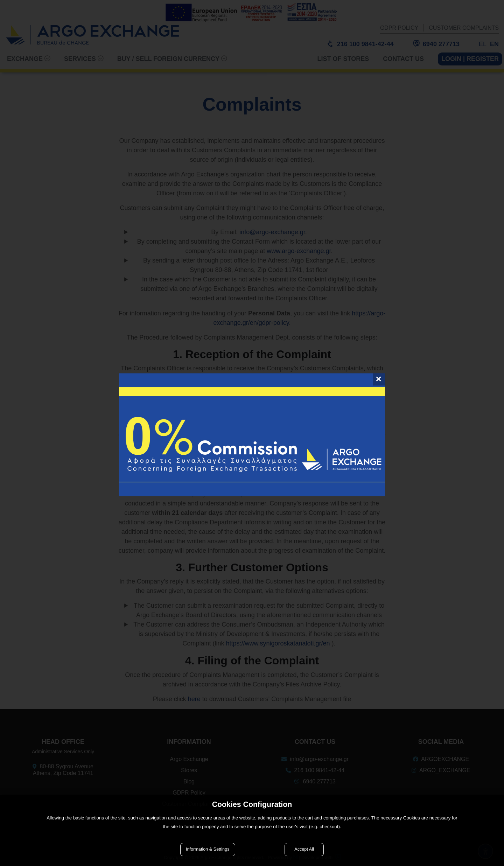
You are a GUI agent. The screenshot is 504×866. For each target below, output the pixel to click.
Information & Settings (208, 849)
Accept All (304, 849)
